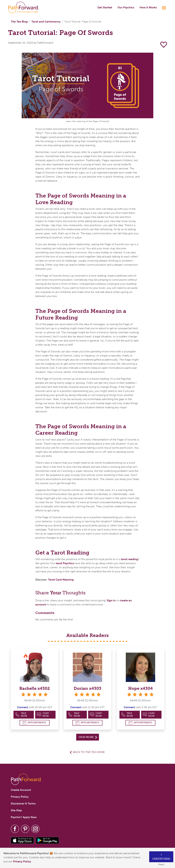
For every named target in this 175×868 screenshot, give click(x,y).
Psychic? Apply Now (24, 817)
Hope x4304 (140, 688)
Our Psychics (126, 7)
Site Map (16, 810)
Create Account (21, 790)
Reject (161, 864)
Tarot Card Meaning (61, 580)
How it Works (148, 7)
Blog (19, 22)
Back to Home (89, 752)
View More (88, 737)
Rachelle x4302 (35, 688)
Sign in (111, 600)
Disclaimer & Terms (23, 804)
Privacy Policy (22, 861)
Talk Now (21, 715)
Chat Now (43, 715)
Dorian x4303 (87, 688)
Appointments (35, 723)
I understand (161, 857)
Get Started (105, 7)
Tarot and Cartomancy (46, 22)
